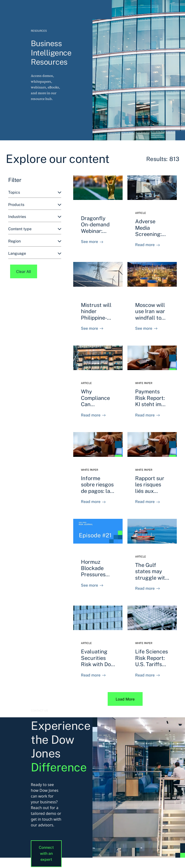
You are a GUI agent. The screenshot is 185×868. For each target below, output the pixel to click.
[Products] (35, 205)
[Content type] (35, 229)
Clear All (24, 272)
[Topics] (35, 193)
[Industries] (35, 217)
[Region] (35, 241)
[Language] (35, 254)
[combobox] (35, 193)
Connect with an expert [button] (46, 853)
